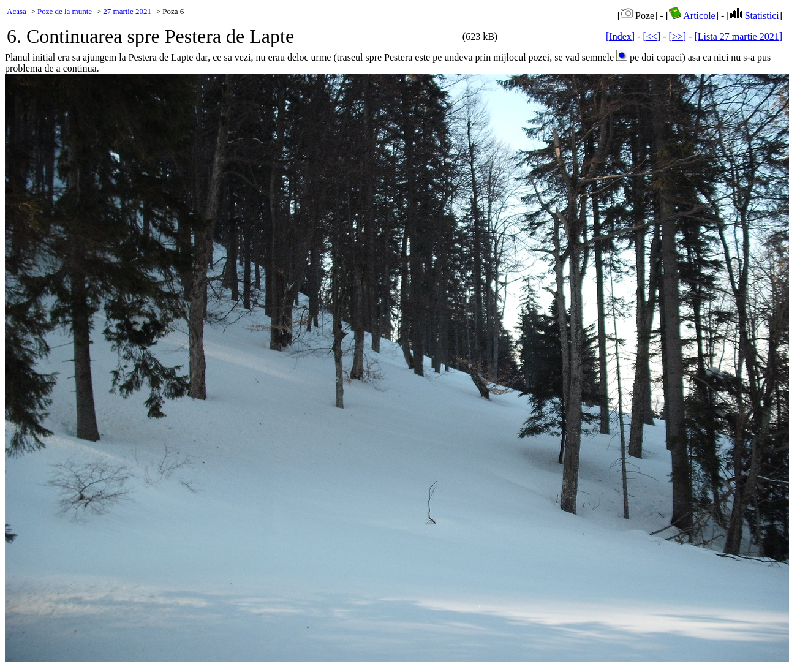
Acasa (17, 11)
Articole (692, 16)
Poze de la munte (65, 11)
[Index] (620, 36)
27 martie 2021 (127, 11)
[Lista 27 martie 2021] (738, 36)
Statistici (755, 16)
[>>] (677, 36)
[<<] (651, 36)
